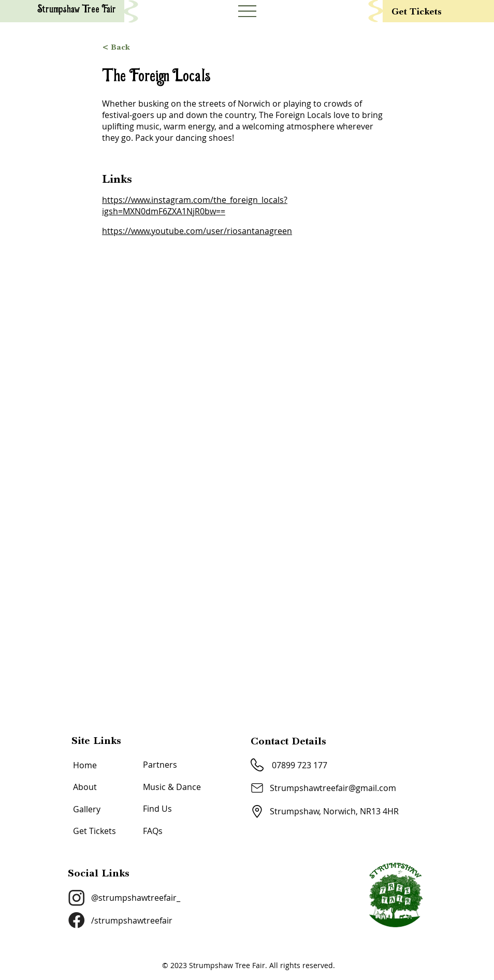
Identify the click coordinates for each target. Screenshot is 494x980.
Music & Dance (172, 787)
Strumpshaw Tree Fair (77, 10)
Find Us (157, 809)
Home (85, 765)
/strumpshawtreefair (132, 920)
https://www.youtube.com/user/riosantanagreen (197, 231)
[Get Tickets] (442, 11)
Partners (160, 765)
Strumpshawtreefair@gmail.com (333, 788)
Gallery (87, 809)
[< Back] (247, 47)
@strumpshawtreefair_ (136, 898)
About (85, 787)
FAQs (153, 831)
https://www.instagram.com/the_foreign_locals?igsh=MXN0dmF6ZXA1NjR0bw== (195, 206)
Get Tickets (95, 831)
